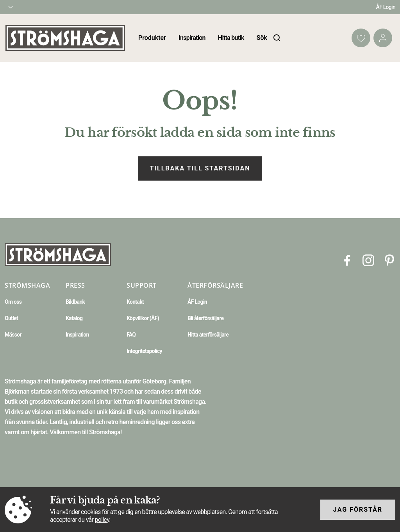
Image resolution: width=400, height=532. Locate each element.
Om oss (13, 302)
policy (102, 520)
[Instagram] (368, 260)
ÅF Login (386, 7)
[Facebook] (347, 260)
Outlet (11, 318)
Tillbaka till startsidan (200, 168)
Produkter (152, 38)
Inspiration (192, 38)
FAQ (131, 335)
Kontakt (135, 302)
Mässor (13, 335)
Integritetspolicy (144, 351)
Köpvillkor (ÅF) (143, 318)
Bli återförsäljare (205, 318)
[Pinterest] (389, 260)
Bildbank (75, 302)
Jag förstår (358, 510)
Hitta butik (231, 38)
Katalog (74, 318)
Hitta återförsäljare (208, 335)
